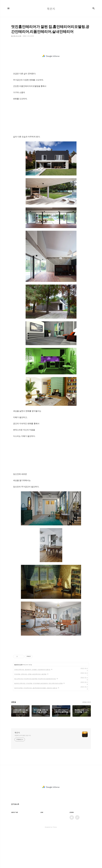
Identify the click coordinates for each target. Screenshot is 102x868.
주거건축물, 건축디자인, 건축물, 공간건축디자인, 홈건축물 (30, 710)
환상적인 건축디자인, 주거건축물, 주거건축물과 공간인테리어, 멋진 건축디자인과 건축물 (38, 719)
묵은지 (17, 769)
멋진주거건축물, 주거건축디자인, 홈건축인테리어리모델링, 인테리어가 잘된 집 (36, 724)
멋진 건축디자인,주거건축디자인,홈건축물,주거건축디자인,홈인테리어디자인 (35, 715)
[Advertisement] (51, 59)
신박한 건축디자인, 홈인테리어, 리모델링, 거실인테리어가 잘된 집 (32, 706)
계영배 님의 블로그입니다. (23, 771)
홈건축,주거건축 (18, 701)
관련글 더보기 (87, 738)
